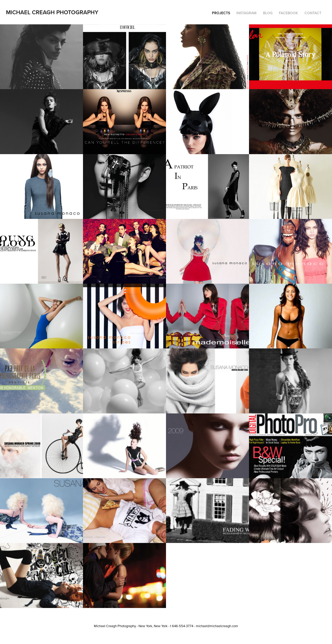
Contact (313, 13)
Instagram (246, 13)
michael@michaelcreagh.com (217, 626)
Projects (221, 13)
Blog (268, 13)
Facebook (288, 13)
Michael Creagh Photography (52, 12)
